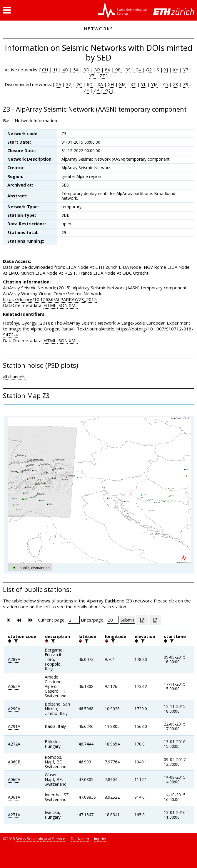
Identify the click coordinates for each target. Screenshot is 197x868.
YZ (93, 75)
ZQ (107, 90)
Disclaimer (80, 839)
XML (73, 305)
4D (65, 70)
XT (133, 84)
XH (110, 84)
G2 (149, 70)
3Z (69, 84)
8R (97, 70)
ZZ (102, 75)
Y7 (186, 70)
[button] (7, 10)
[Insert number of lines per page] (113, 620)
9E (118, 70)
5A (76, 70)
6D (90, 84)
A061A (14, 797)
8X (108, 70)
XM (122, 84)
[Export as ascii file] (155, 620)
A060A (14, 779)
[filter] (15, 641)
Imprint (100, 839)
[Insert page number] (74, 620)
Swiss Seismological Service (40, 839)
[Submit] (127, 620)
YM (154, 84)
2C (79, 84)
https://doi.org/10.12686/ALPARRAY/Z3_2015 (50, 299)
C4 (138, 70)
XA (101, 84)
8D (86, 70)
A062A (14, 686)
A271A (14, 815)
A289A (14, 659)
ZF (86, 90)
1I (55, 70)
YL (144, 84)
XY (176, 70)
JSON (62, 305)
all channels (14, 377)
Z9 (186, 84)
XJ (166, 70)
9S (128, 70)
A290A (14, 709)
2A (59, 84)
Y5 (165, 84)
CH (46, 70)
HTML (50, 305)
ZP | (98, 90)
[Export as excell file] (142, 620)
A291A (14, 726)
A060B (14, 762)
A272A (14, 744)
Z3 (176, 84)
